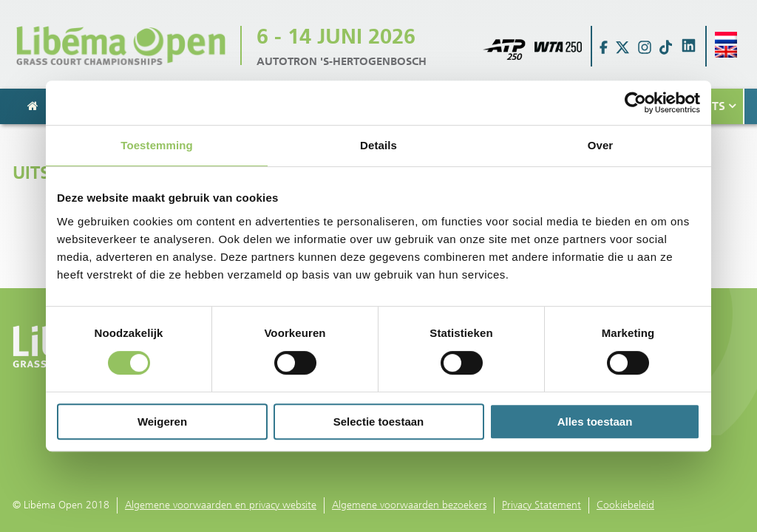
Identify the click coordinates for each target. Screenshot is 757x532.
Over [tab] (601, 145)
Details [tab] (378, 145)
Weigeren (162, 422)
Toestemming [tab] (157, 145)
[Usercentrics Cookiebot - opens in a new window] (635, 103)
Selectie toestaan (379, 422)
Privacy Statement (542, 505)
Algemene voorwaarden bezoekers (409, 505)
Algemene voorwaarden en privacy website (221, 505)
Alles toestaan (595, 422)
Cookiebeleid (625, 505)
